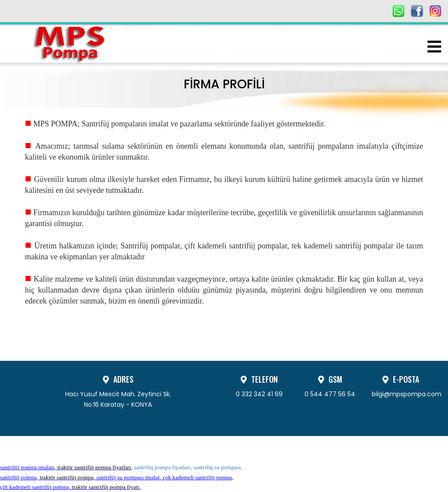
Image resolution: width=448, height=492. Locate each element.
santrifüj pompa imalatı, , (66, 467)
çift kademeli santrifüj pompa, (70, 487)
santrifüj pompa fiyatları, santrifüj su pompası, (188, 467)
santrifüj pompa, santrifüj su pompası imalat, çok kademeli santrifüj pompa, (117, 477)
